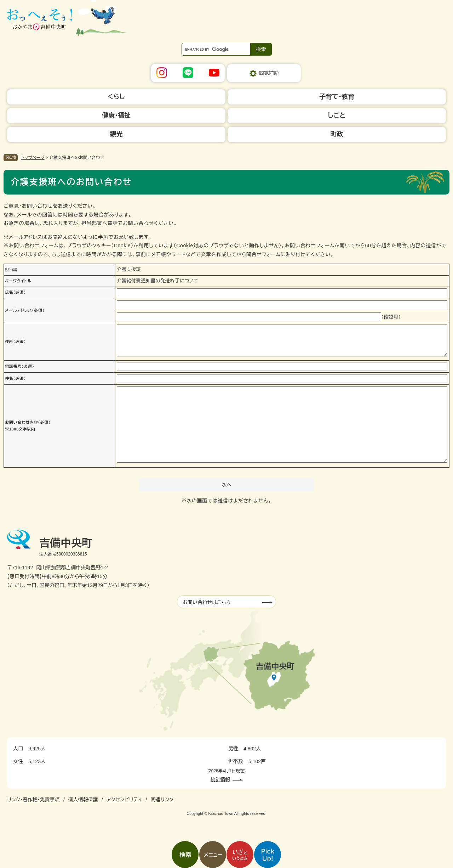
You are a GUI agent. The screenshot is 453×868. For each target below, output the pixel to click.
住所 (15, 342)
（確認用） (391, 317)
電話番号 (20, 366)
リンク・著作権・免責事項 (33, 800)
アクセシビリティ (124, 800)
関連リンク (162, 800)
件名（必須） (15, 378)
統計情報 (220, 779)
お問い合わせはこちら (207, 602)
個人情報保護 (83, 800)
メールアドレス (25, 310)
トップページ (33, 158)
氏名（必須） (15, 292)
